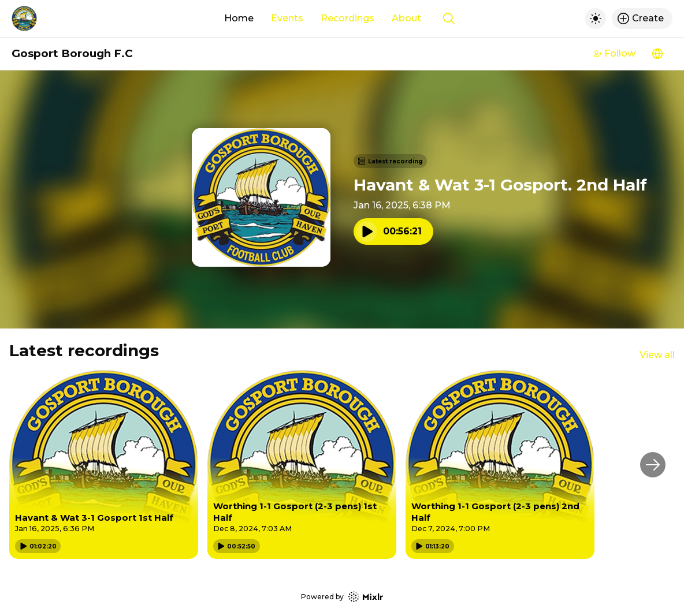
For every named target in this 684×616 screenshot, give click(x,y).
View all (657, 355)
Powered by (342, 597)
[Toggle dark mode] (596, 18)
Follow (615, 53)
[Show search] (449, 18)
